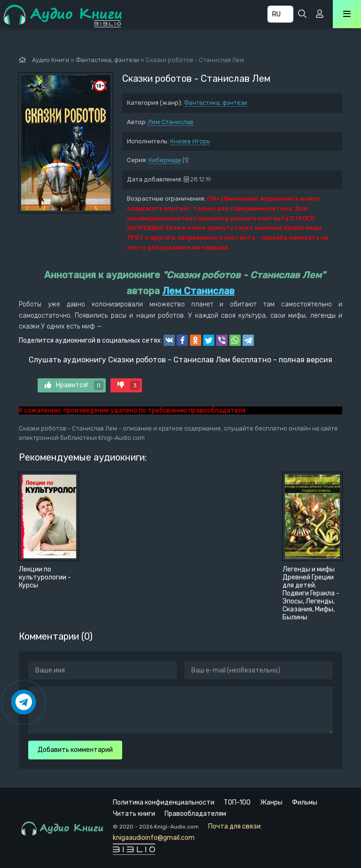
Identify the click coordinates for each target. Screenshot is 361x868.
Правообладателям (195, 814)
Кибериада (165, 160)
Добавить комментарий (75, 750)
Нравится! (74, 385)
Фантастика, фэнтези (216, 103)
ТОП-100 (237, 802)
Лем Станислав (171, 122)
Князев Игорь (190, 141)
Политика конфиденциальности (164, 802)
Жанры (271, 802)
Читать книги (134, 814)
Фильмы (305, 802)
